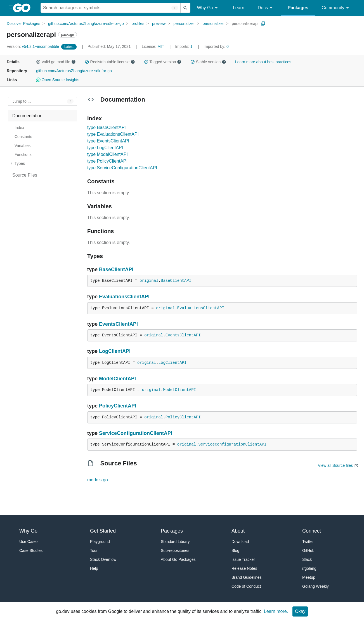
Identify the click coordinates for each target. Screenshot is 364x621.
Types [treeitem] (20, 163)
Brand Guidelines (246, 577)
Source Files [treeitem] (25, 175)
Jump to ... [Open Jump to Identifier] (22, 101)
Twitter (308, 542)
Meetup (309, 577)
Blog (235, 550)
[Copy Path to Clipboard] (263, 24)
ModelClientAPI (117, 379)
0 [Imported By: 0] (216, 46)
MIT (161, 46)
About (238, 531)
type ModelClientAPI (107, 154)
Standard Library (175, 542)
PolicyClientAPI (118, 406)
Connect (312, 531)
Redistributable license (110, 62)
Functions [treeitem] (23, 154)
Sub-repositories (175, 550)
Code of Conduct (246, 586)
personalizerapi (245, 24)
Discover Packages (23, 24)
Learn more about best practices (263, 62)
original (149, 281)
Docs (266, 8)
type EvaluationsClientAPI (113, 134)
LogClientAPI (115, 351)
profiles (138, 24)
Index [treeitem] (19, 128)
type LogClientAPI (105, 148)
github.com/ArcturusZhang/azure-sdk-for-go (86, 24)
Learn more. (276, 611)
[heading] (24, 8)
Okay (300, 611)
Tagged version (163, 62)
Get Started (103, 531)
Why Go (208, 8)
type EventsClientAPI (108, 141)
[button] (38, 62)
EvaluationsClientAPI (124, 297)
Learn (239, 8)
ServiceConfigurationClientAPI (136, 433)
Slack (307, 559)
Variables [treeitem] (23, 146)
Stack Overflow (103, 559)
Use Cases (29, 542)
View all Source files (335, 465)
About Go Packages (178, 559)
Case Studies (31, 550)
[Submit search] (185, 8)
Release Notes (244, 568)
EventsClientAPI (118, 324)
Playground (100, 542)
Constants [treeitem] (23, 137)
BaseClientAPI (116, 270)
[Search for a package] (111, 8)
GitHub (308, 550)
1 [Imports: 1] (184, 46)
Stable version (208, 62)
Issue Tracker (243, 559)
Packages (298, 8)
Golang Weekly (315, 586)
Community (336, 8)
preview (159, 24)
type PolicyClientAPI (107, 161)
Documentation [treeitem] (27, 116)
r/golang (309, 568)
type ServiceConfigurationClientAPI (122, 168)
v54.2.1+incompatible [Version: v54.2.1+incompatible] (33, 46)
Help (94, 568)
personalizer (184, 24)
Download (240, 542)
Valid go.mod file (56, 62)
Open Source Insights (58, 80)
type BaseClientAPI (107, 127)
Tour (94, 550)
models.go (98, 480)
